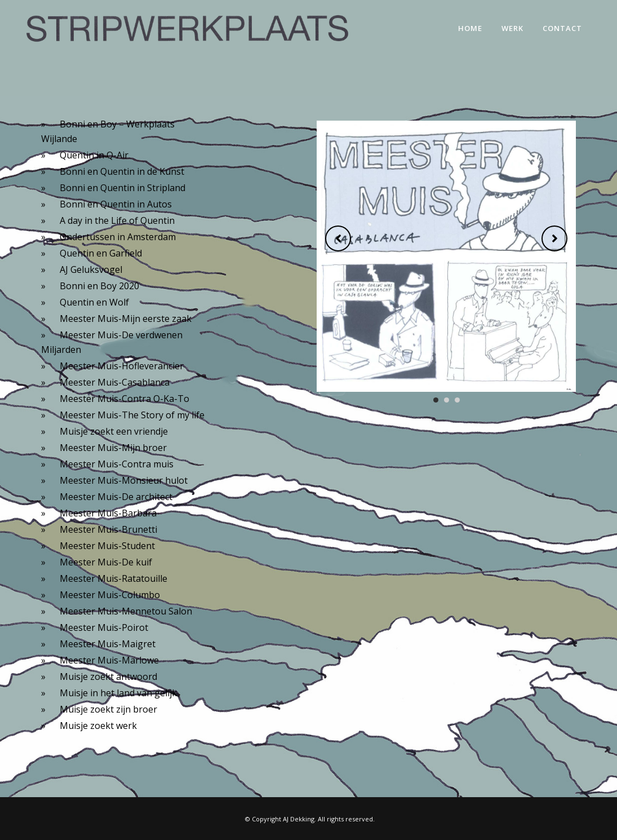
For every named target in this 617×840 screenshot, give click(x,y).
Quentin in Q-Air (94, 155)
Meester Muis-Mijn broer (113, 448)
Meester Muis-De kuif (106, 562)
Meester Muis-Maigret (108, 644)
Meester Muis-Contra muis (117, 464)
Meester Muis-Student (107, 546)
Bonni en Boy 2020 (99, 286)
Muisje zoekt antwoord (108, 677)
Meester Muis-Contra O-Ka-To (125, 399)
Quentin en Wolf (94, 302)
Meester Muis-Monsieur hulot (124, 480)
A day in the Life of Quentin (117, 220)
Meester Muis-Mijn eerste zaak (126, 319)
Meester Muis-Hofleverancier (122, 366)
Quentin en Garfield (101, 253)
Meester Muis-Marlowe (109, 660)
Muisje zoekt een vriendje (114, 431)
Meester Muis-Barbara (108, 513)
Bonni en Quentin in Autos (116, 204)
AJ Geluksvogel (91, 269)
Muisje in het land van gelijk (118, 693)
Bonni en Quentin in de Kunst (122, 171)
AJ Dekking (299, 819)
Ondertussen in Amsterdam (118, 237)
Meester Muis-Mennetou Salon (126, 611)
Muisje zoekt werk (98, 726)
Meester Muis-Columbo (110, 595)
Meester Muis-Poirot (104, 627)
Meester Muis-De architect (116, 497)
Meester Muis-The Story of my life (132, 415)
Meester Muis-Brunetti (108, 529)
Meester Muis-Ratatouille (114, 578)
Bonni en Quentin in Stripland (123, 188)
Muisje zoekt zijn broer (108, 709)
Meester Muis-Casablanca (115, 382)
